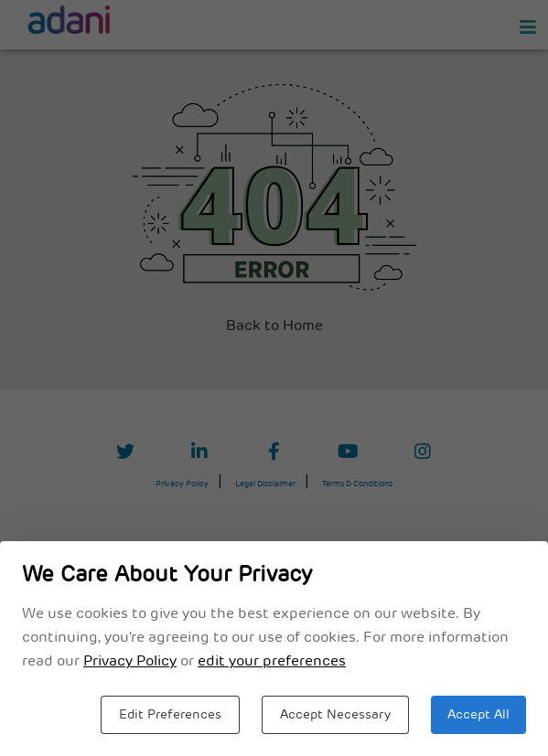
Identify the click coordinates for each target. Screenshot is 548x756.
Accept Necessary (335, 715)
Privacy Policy (130, 662)
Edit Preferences (170, 715)
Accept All (478, 715)
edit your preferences (272, 662)
